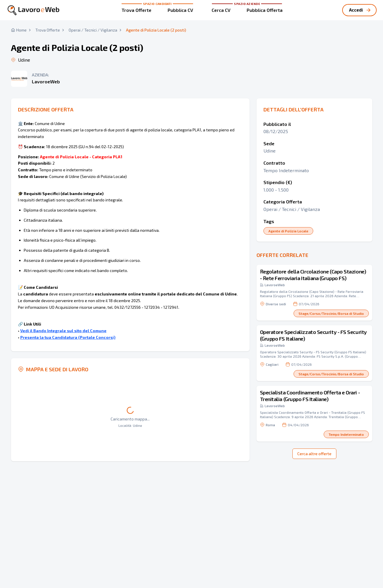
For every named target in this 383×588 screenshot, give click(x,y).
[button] (314, 293)
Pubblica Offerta (265, 10)
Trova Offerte (136, 10)
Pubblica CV (180, 10)
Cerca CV (221, 10)
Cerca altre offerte (314, 454)
